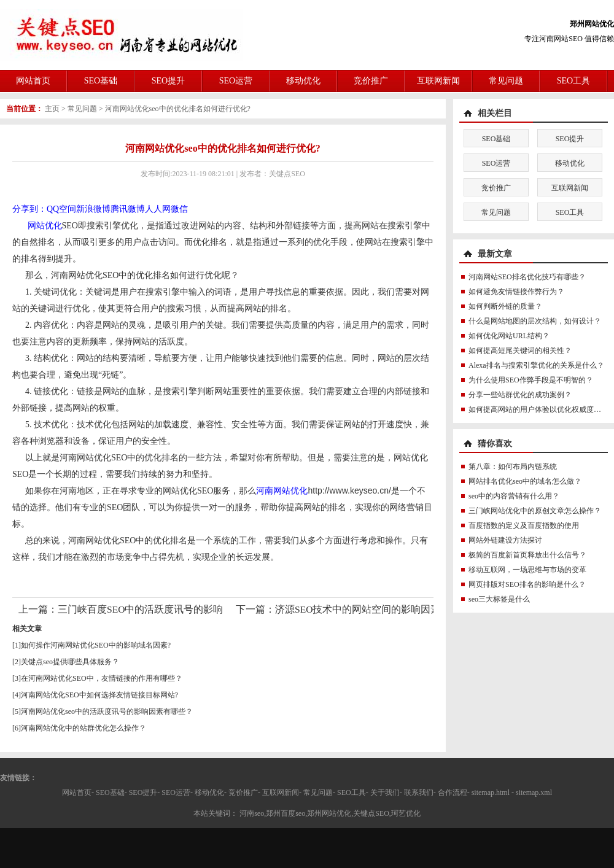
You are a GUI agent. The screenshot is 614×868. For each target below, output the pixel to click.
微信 (179, 209)
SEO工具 (573, 81)
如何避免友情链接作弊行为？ (516, 292)
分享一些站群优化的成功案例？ (520, 395)
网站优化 (45, 226)
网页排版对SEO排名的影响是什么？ (527, 584)
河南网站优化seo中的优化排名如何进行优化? (178, 109)
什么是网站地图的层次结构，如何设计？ (535, 321)
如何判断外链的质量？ (505, 306)
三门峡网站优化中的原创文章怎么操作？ (535, 511)
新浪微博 (93, 209)
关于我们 (385, 792)
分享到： (29, 209)
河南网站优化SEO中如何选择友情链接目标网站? (99, 695)
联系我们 (419, 792)
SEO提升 (168, 81)
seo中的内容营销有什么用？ (514, 496)
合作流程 (453, 792)
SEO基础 (101, 81)
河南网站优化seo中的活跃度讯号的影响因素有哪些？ (107, 711)
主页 (52, 109)
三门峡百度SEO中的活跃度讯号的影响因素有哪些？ (170, 609)
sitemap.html (491, 792)
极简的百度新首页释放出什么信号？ (527, 555)
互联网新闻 (438, 81)
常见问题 (506, 81)
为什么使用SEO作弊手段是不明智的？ (531, 380)
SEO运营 (236, 81)
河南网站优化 (282, 490)
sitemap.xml (534, 792)
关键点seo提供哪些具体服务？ (70, 662)
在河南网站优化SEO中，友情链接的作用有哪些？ (102, 678)
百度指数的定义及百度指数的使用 (524, 525)
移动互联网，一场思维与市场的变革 (527, 570)
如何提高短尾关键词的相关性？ (520, 351)
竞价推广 (371, 81)
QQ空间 (61, 209)
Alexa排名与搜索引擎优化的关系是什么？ (536, 365)
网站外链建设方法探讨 (505, 540)
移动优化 (303, 81)
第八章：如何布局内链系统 (513, 467)
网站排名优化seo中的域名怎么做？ (525, 481)
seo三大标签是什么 (499, 599)
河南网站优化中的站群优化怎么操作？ (84, 728)
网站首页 (33, 81)
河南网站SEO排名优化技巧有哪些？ (527, 277)
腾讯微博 (128, 209)
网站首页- (78, 792)
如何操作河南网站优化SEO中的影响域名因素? (96, 645)
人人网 (158, 209)
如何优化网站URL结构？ (509, 336)
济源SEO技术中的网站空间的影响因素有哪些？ (377, 609)
